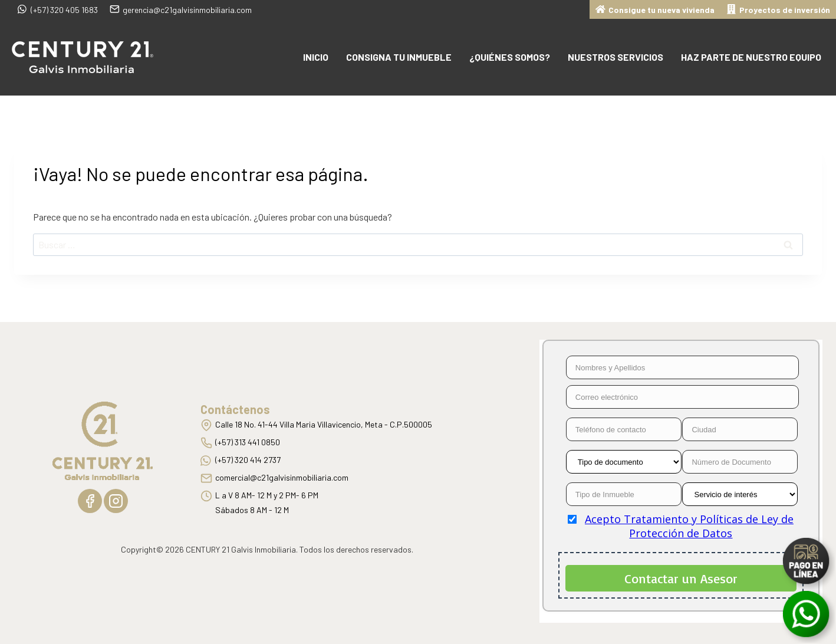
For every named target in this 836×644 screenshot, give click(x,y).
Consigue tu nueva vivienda (655, 9)
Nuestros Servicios (616, 57)
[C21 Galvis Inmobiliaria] (83, 57)
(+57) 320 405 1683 (58, 9)
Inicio (316, 57)
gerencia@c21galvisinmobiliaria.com (181, 9)
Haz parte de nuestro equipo (751, 57)
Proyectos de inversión (778, 9)
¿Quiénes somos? (510, 57)
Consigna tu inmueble (399, 57)
